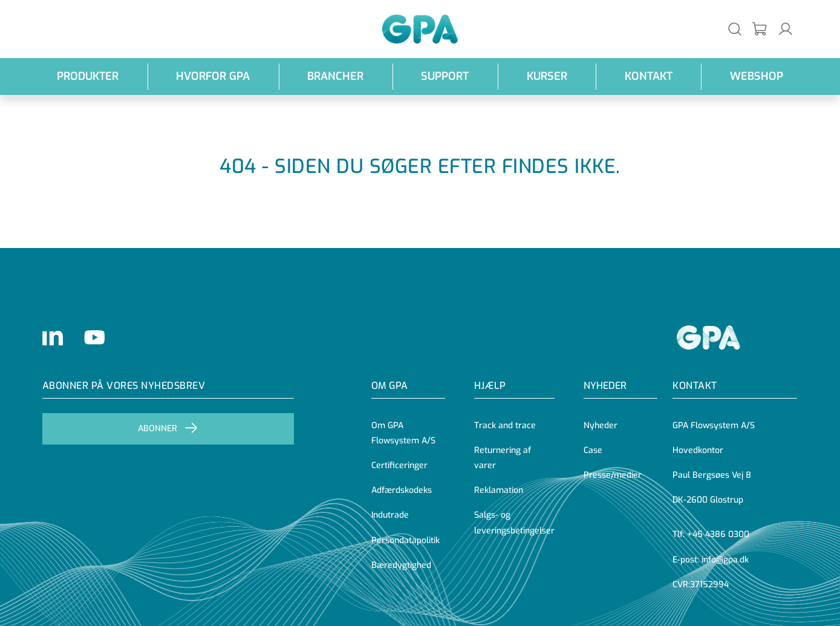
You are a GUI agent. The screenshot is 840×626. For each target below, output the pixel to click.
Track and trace (505, 425)
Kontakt (649, 76)
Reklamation (499, 490)
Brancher (335, 76)
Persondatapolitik (405, 540)
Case (593, 450)
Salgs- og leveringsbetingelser (514, 523)
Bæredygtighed (401, 565)
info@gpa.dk (725, 560)
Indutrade (390, 515)
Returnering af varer (503, 458)
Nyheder (605, 386)
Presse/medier (613, 475)
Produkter (88, 76)
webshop (757, 76)
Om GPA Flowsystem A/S (403, 433)
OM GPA (389, 386)
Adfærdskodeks (402, 490)
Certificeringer (399, 465)
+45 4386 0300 (718, 534)
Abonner (168, 429)
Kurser (547, 76)
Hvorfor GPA (213, 76)
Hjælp (490, 386)
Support (445, 76)
